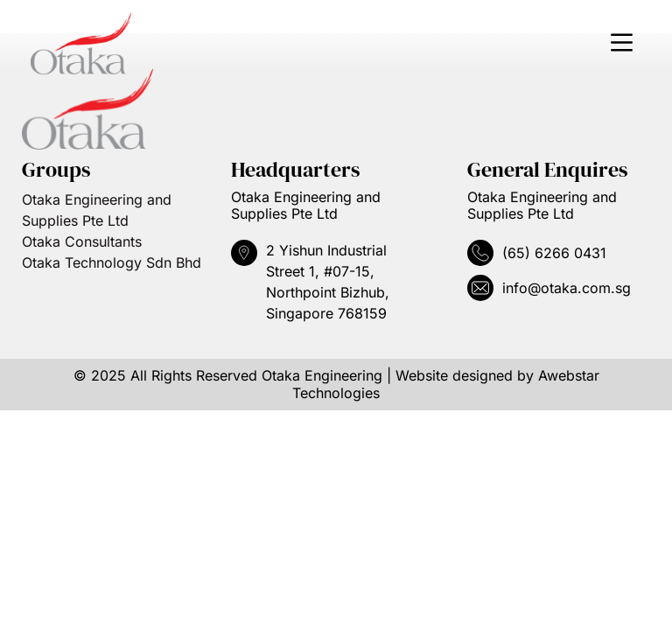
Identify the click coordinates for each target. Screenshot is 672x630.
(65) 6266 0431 (554, 253)
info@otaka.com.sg (567, 288)
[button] (621, 44)
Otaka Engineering (322, 375)
